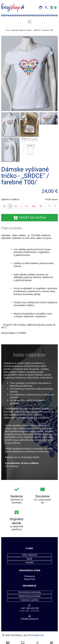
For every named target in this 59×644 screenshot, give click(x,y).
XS (4, 206)
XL (27, 206)
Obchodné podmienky (29, 592)
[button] (5, 73)
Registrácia (30, 579)
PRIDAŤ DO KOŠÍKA (29, 218)
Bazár (29, 559)
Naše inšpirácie (30, 555)
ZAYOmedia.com (36, 635)
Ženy (8, 30)
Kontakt (30, 562)
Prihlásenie (29, 576)
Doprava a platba (29, 600)
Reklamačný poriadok (30, 596)
